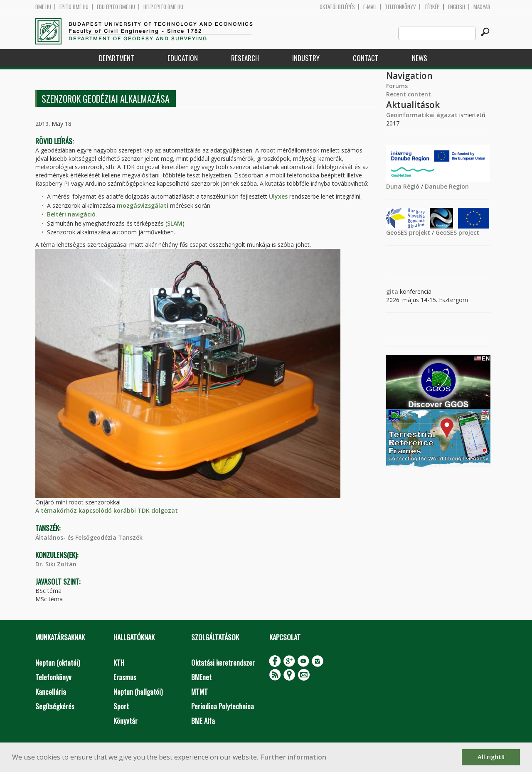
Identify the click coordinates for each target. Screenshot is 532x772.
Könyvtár (126, 721)
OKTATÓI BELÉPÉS (337, 7)
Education (183, 58)
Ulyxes (278, 196)
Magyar (482, 7)
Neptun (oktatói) (58, 663)
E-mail (370, 7)
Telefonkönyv (400, 7)
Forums (397, 86)
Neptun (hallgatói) (138, 692)
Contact (366, 58)
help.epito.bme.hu (163, 7)
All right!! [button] (491, 757)
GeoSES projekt (408, 232)
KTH (119, 663)
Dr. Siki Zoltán (56, 564)
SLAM (175, 223)
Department (117, 58)
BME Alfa (203, 721)
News (420, 58)
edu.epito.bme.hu (116, 7)
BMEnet (201, 677)
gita (392, 291)
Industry (306, 58)
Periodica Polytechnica (223, 706)
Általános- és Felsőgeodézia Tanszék (89, 537)
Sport (121, 706)
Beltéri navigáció (71, 214)
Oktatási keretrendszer (223, 663)
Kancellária (51, 692)
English (457, 7)
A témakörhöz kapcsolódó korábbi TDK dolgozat (107, 510)
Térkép (432, 7)
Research (245, 58)
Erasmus (125, 677)
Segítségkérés (55, 706)
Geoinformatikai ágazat (422, 115)
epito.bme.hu (74, 7)
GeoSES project (457, 232)
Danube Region (447, 186)
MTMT (199, 692)
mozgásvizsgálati (143, 205)
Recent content (409, 94)
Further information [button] (294, 757)
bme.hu (43, 7)
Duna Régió (403, 186)
